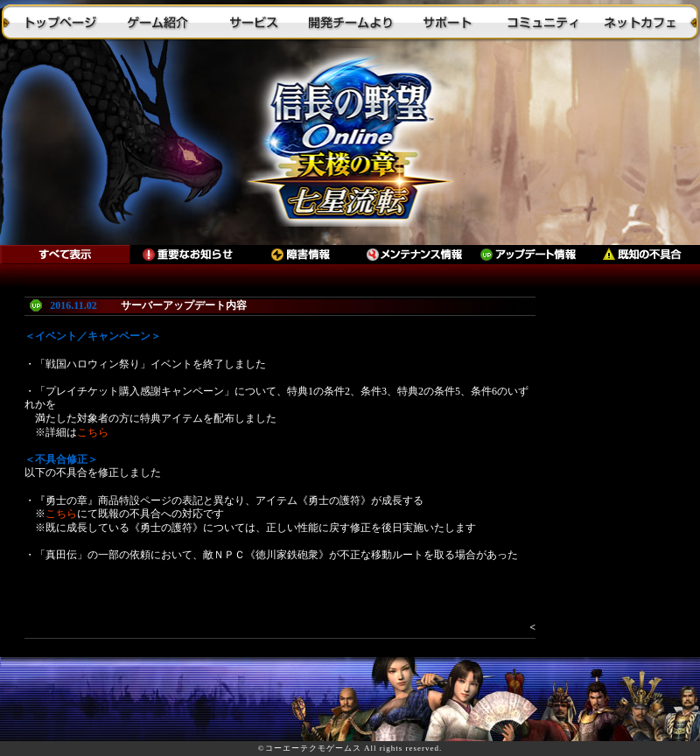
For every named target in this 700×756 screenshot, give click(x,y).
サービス (254, 22)
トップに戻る (350, 144)
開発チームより (350, 22)
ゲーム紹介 (157, 22)
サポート (446, 22)
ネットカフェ (639, 22)
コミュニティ (542, 22)
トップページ (61, 22)
